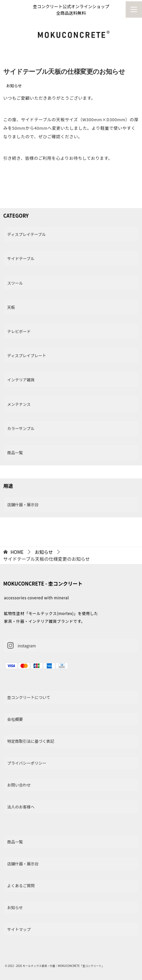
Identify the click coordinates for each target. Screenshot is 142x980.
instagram (22, 645)
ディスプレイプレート (27, 355)
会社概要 (15, 719)
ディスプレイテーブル (26, 234)
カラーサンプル (21, 428)
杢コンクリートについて (29, 697)
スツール (15, 283)
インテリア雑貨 (21, 380)
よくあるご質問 (21, 885)
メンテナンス (19, 404)
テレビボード (19, 331)
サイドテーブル (21, 258)
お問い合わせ (19, 785)
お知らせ (14, 85)
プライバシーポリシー (27, 763)
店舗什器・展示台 (23, 504)
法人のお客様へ (21, 807)
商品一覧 (15, 452)
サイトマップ (19, 929)
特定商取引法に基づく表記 (31, 741)
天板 (11, 307)
